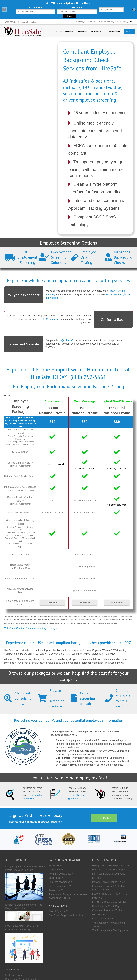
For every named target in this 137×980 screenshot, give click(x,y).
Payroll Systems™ (59, 911)
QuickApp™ (68, 340)
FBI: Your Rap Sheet (103, 919)
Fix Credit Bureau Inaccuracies (109, 874)
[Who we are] (68, 839)
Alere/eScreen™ (58, 870)
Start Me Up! (104, 818)
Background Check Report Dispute (111, 865)
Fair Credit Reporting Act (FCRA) (110, 902)
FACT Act (97, 898)
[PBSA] (43, 839)
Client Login (81, 22)
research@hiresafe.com (29, 22)
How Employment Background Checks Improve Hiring (22, 928)
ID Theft (96, 878)
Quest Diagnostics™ (60, 886)
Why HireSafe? (97, 31)
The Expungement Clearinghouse (110, 930)
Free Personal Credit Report (107, 906)
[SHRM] (94, 839)
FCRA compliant (51, 319)
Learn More (52, 603)
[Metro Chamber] (119, 839)
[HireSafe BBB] (18, 839)
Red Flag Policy (14, 975)
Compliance (82, 31)
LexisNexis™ (56, 878)
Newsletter (92, 22)
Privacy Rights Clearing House (109, 882)
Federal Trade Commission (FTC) (110, 894)
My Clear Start (100, 915)
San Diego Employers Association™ (68, 915)
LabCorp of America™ (61, 882)
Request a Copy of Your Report (109, 870)
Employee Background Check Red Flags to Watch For (24, 907)
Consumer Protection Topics (107, 910)
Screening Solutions (64, 31)
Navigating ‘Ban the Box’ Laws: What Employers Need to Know (25, 868)
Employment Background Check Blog (113, 22)
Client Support (114, 31)
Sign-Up (130, 31)
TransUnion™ (56, 890)
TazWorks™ (55, 865)
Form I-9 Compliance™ (61, 874)
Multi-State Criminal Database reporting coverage (30, 628)
